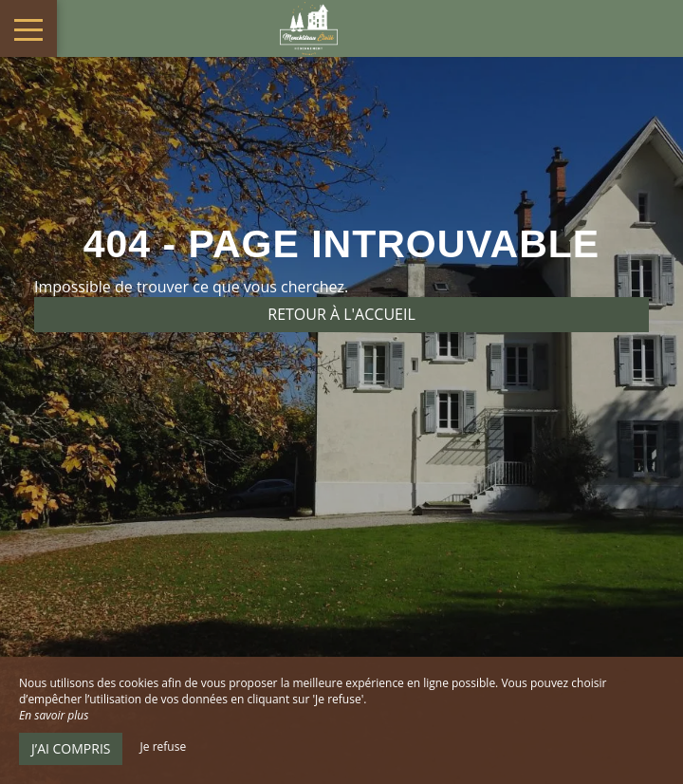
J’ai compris (71, 748)
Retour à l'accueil (341, 314)
